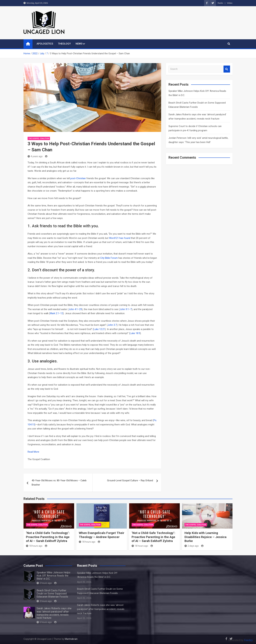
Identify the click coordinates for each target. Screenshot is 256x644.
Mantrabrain (71, 639)
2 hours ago (44, 583)
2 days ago (192, 546)
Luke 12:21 (99, 329)
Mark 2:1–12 (56, 313)
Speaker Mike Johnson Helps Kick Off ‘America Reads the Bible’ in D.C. (53, 576)
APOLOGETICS (45, 44)
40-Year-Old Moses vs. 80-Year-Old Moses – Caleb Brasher (59, 483)
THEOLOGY (64, 44)
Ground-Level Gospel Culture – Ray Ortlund (130, 480)
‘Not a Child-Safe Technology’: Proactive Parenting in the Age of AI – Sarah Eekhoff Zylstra (48, 537)
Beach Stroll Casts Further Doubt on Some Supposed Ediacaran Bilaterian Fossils (52, 594)
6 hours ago (44, 622)
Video (230, 3)
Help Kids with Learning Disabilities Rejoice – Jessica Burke (205, 537)
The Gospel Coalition (39, 139)
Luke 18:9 (135, 333)
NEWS (79, 44)
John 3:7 (112, 325)
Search (227, 69)
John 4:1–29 (75, 309)
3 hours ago (44, 601)
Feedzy (248, 640)
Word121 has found (120, 238)
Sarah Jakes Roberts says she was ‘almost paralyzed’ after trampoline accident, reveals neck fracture (54, 613)
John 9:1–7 (126, 309)
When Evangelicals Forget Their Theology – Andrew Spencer (102, 535)
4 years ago (35, 156)
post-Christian (78, 178)
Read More (33, 452)
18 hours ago (34, 546)
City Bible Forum (109, 258)
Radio (220, 3)
